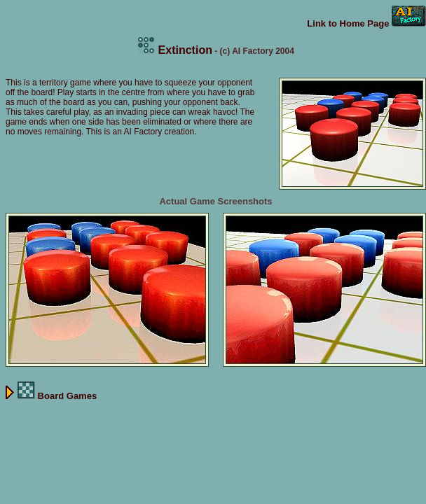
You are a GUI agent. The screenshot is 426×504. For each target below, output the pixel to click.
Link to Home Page (366, 23)
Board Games (51, 396)
